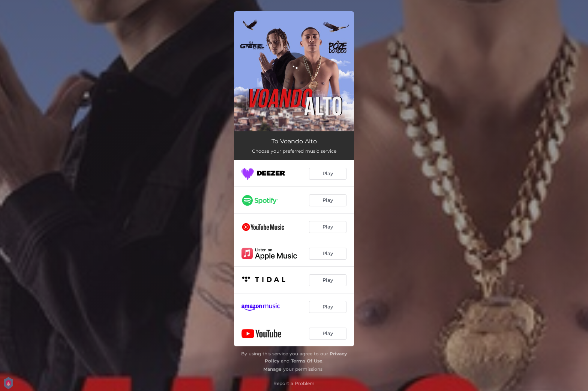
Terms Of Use (307, 361)
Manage (272, 369)
